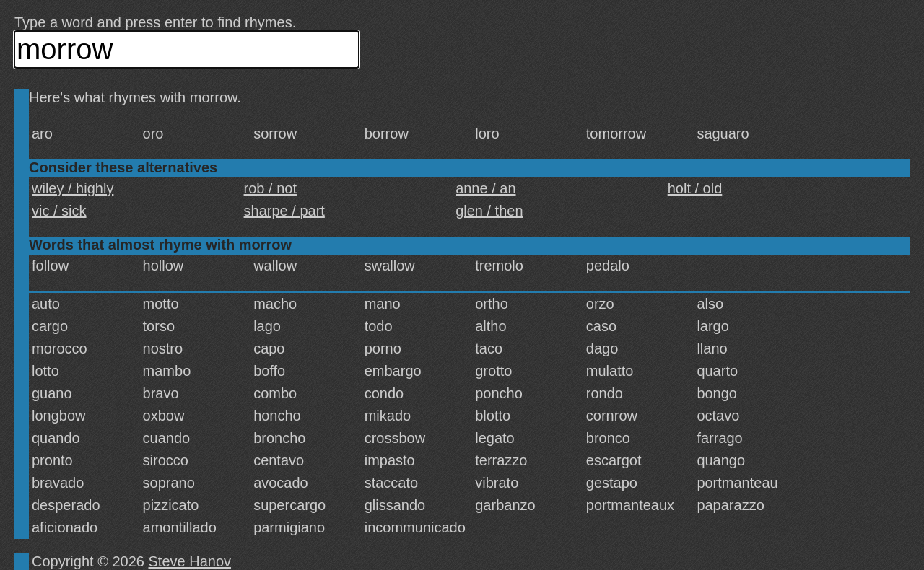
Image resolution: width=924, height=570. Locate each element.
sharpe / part (284, 211)
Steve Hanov (190, 561)
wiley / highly (73, 188)
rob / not (270, 188)
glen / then (489, 211)
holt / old (695, 188)
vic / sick (59, 211)
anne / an (485, 188)
